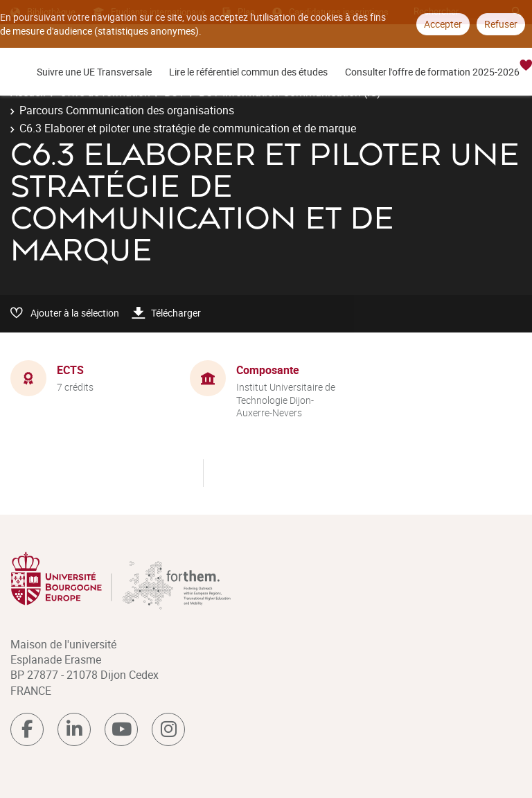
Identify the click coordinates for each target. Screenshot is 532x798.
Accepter (443, 24)
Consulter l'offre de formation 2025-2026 (432, 72)
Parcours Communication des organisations (127, 110)
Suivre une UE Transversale (94, 72)
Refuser (501, 24)
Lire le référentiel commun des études (248, 72)
